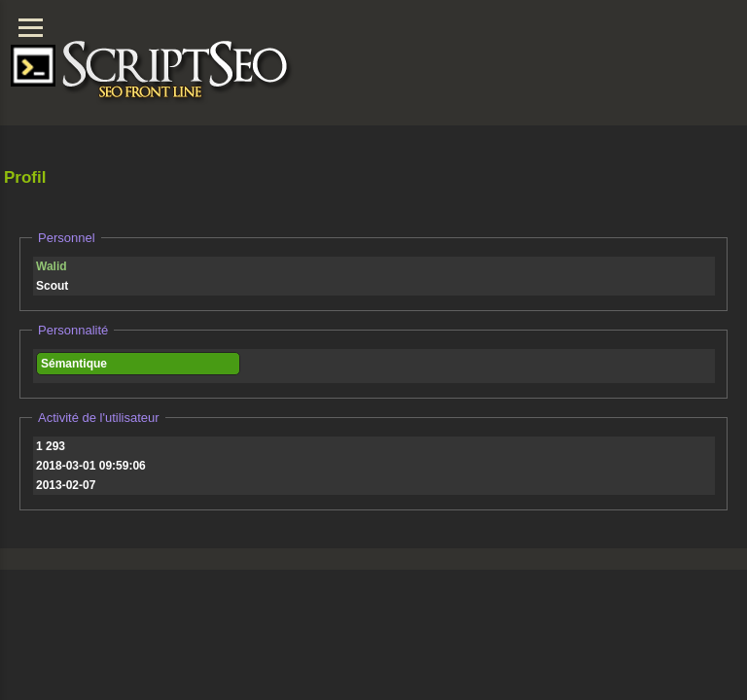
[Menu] (31, 28)
